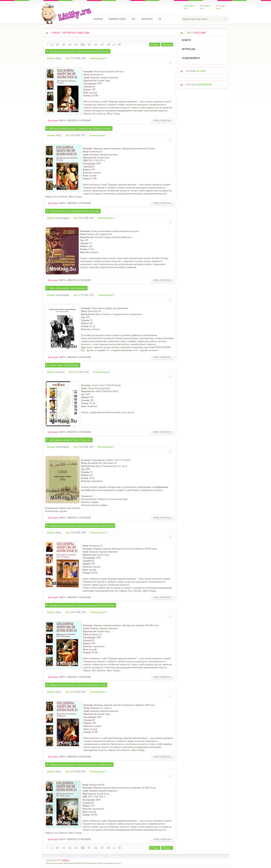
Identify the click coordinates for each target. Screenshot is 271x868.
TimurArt (60, 372)
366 (96, 45)
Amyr (59, 58)
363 (76, 45)
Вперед (166, 45)
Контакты (147, 19)
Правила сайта (117, 19)
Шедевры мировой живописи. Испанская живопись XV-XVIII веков (80, 765)
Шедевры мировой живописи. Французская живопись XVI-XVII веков (82, 605)
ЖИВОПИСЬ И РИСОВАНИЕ (79, 121)
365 (89, 45)
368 (109, 45)
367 (102, 45)
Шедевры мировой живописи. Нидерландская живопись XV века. (80, 129)
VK (160, 19)
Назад (156, 45)
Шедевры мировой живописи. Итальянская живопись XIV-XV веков (81, 526)
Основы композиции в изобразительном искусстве (74, 211)
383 (120, 45)
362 (70, 45)
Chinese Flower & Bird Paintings (64, 365)
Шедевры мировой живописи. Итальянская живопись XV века (79, 52)
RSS (134, 19)
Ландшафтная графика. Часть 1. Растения (70, 440)
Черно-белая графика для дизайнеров (67, 288)
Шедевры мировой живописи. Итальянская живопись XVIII (77, 685)
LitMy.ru (66, 860)
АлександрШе (63, 218)
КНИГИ (62, 121)
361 (64, 45)
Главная (98, 19)
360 (57, 45)
